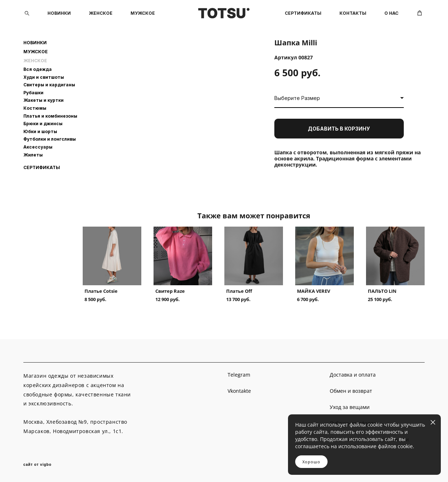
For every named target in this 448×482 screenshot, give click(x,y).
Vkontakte (239, 391)
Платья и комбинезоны (50, 116)
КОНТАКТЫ (353, 13)
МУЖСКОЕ (143, 13)
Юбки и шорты (40, 131)
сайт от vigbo (37, 465)
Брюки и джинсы (43, 124)
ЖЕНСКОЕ (101, 13)
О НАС (391, 13)
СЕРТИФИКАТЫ (303, 13)
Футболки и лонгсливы (50, 139)
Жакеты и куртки (44, 100)
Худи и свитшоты (44, 77)
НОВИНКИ (59, 13)
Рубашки (33, 93)
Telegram (239, 375)
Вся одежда (38, 69)
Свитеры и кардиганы (49, 85)
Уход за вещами (350, 407)
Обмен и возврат (351, 391)
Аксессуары (38, 147)
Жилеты (33, 155)
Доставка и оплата (353, 375)
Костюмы (35, 108)
